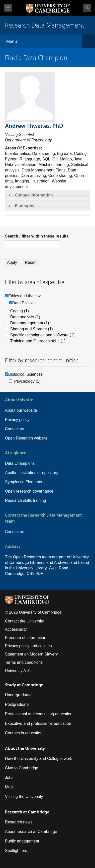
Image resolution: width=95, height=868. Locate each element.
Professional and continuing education (39, 714)
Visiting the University (24, 797)
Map (9, 787)
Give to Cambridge (22, 768)
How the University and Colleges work (39, 758)
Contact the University (25, 621)
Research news (19, 822)
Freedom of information (26, 638)
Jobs (9, 778)
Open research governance (29, 491)
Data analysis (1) (25, 317)
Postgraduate (17, 704)
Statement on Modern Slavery (31, 654)
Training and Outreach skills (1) (38, 341)
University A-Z (17, 671)
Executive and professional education (38, 723)
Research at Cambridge (27, 812)
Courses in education (24, 733)
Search (87, 8)
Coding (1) (20, 311)
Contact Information (34, 195)
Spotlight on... (17, 851)
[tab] (47, 195)
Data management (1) (30, 323)
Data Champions (20, 463)
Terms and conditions (24, 662)
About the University (25, 748)
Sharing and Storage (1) (32, 329)
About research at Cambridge (31, 832)
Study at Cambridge (24, 685)
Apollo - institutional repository (32, 473)
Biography (25, 206)
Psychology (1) (27, 381)
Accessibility (16, 629)
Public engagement (22, 841)
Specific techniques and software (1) (42, 335)
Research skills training (26, 500)
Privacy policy (17, 420)
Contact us (14, 429)
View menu (8, 8)
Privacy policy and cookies (28, 646)
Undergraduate (18, 695)
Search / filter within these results (37, 236)
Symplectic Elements (24, 482)
